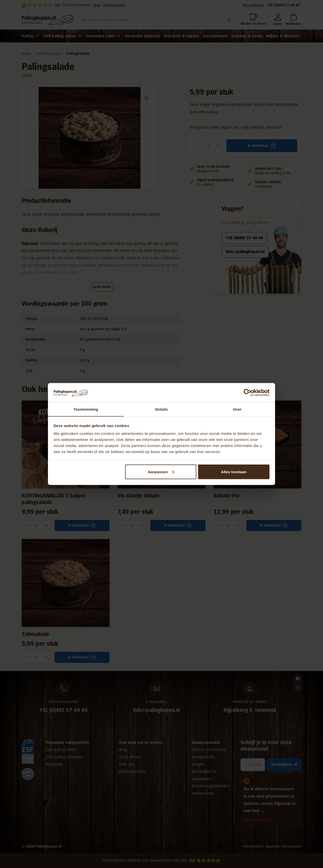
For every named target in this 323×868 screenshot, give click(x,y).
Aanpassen (161, 472)
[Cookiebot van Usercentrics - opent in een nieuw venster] (247, 393)
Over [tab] (237, 409)
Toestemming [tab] (86, 409)
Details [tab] (161, 409)
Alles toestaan (234, 472)
